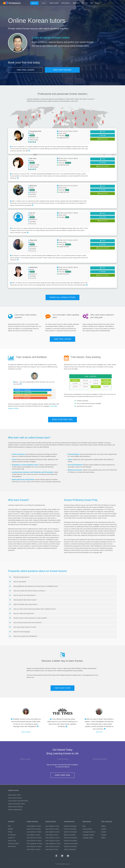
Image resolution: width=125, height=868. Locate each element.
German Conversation (70, 838)
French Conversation (70, 829)
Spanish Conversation (70, 832)
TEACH (97, 3)
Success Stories (87, 829)
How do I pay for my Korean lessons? (23, 595)
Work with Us (12, 846)
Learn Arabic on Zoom (52, 849)
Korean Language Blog (15, 810)
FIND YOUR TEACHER (62, 70)
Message (103, 135)
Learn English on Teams (34, 826)
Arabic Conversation (70, 849)
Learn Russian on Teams (34, 846)
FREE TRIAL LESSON (25, 70)
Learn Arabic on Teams (33, 849)
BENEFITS (76, 3)
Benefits (10, 829)
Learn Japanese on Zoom (53, 844)
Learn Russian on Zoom (52, 846)
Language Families (88, 835)
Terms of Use (12, 841)
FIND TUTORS (54, 3)
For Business (12, 835)
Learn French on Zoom (52, 829)
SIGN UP (34, 3)
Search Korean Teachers (15, 807)
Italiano (103, 838)
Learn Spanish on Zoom (52, 832)
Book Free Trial (103, 139)
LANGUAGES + (66, 3)
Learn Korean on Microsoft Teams (18, 801)
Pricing (10, 832)
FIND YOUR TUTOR (62, 688)
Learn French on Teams (34, 829)
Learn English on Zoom (52, 826)
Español (104, 829)
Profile (103, 132)
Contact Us (11, 838)
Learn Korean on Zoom (15, 798)
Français (104, 835)
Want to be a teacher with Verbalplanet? (23, 636)
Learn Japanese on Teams (35, 844)
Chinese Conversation (71, 841)
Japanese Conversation (71, 844)
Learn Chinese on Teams (34, 841)
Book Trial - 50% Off (103, 166)
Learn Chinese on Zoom (52, 841)
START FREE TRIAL (62, 775)
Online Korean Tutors (14, 795)
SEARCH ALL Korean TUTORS (62, 297)
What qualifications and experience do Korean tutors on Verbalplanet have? (34, 586)
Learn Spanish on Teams (34, 832)
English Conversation (70, 826)
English (103, 826)
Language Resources (89, 832)
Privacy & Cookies (13, 844)
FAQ (91, 3)
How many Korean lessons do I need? (23, 627)
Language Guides (88, 838)
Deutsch (104, 832)
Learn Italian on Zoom (52, 835)
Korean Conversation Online (16, 804)
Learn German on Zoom (52, 838)
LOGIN (43, 3)
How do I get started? (18, 582)
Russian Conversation (70, 846)
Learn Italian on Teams (33, 835)
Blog (84, 826)
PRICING (85, 3)
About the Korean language (20, 632)
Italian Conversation (70, 835)
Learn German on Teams (34, 838)
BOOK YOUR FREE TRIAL (62, 420)
